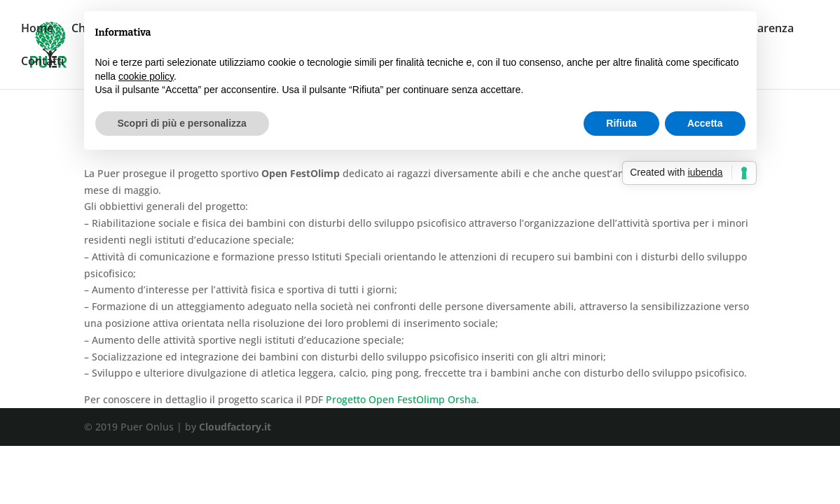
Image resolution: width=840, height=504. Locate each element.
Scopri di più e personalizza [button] (182, 123)
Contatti (42, 62)
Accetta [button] (705, 123)
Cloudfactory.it (235, 427)
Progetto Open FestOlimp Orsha (401, 399)
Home (37, 29)
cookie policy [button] (146, 76)
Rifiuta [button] (621, 123)
